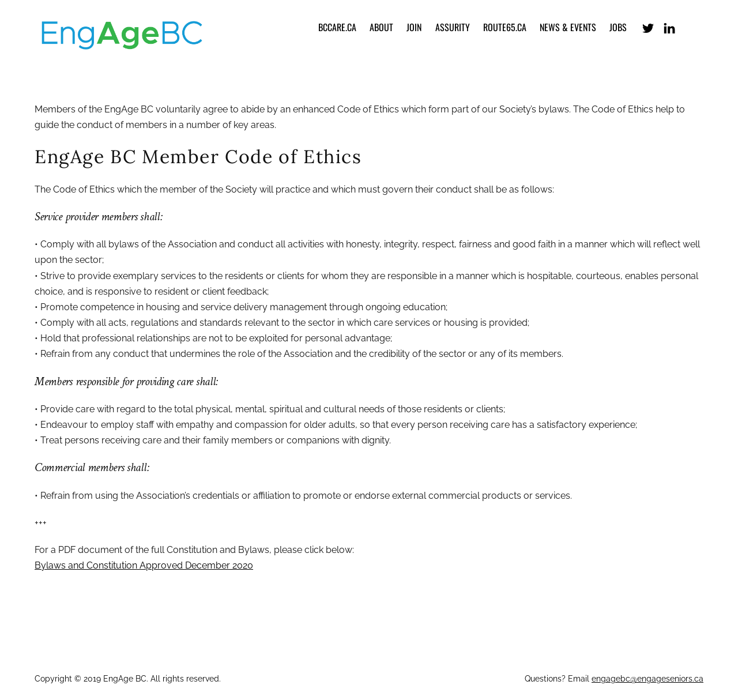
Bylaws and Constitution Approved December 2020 (144, 565)
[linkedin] (669, 27)
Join (414, 27)
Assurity (453, 27)
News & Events (568, 27)
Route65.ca (505, 27)
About (381, 27)
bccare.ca (337, 27)
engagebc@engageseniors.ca (647, 679)
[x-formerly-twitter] (648, 27)
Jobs (618, 27)
